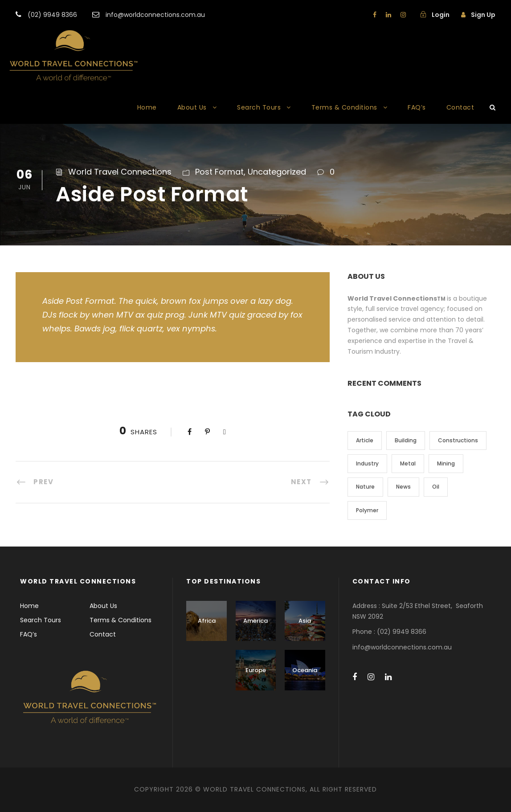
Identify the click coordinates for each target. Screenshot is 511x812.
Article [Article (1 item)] (365, 440)
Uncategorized (277, 172)
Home (147, 107)
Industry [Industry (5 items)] (367, 463)
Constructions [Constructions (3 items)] (458, 440)
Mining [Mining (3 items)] (446, 463)
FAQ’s (417, 107)
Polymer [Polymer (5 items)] (367, 510)
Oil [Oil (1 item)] (436, 487)
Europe (256, 670)
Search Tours (259, 107)
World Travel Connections (120, 172)
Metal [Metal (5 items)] (408, 463)
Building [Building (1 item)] (406, 440)
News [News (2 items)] (403, 487)
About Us (192, 107)
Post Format (219, 172)
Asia (305, 621)
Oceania (305, 670)
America (255, 621)
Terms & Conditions (344, 107)
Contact (460, 107)
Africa (207, 621)
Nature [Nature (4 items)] (365, 487)
